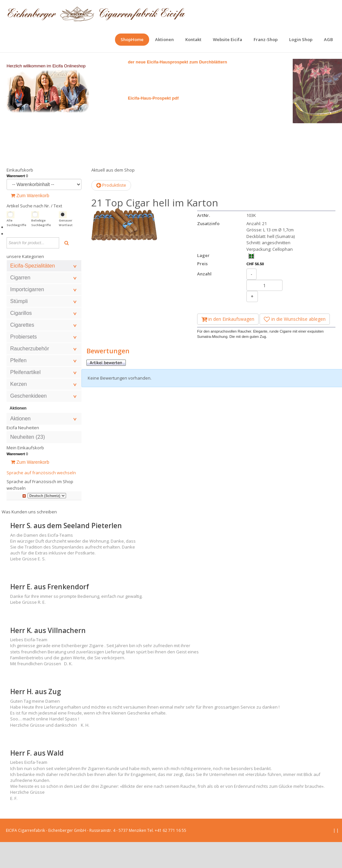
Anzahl (204, 300)
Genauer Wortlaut (66, 249)
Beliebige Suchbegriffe (41, 249)
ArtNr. (204, 241)
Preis (202, 290)
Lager (203, 281)
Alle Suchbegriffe (16, 249)
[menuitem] (132, 40)
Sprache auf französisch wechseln (41, 499)
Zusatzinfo (208, 249)
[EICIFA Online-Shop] (96, 13)
